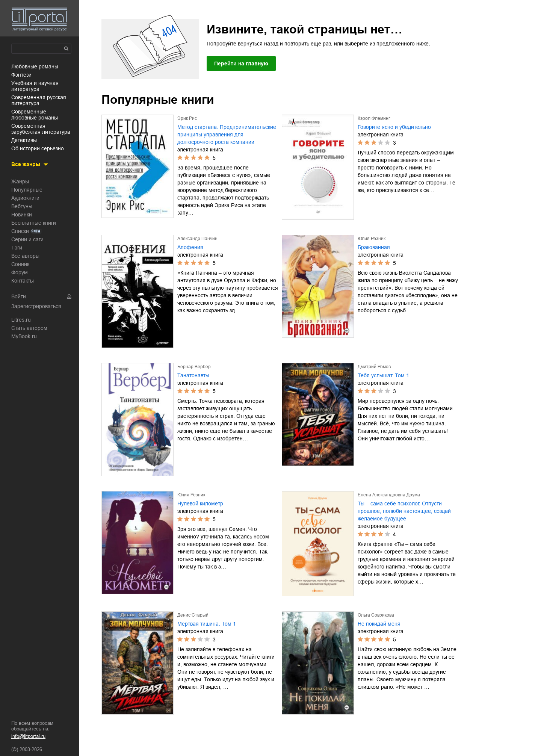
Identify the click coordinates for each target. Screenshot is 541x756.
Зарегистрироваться (36, 306)
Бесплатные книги (34, 223)
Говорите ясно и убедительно (394, 127)
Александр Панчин (197, 239)
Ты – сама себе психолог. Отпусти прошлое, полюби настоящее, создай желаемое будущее (404, 511)
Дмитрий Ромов (374, 367)
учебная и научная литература (35, 86)
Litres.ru (21, 320)
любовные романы (35, 67)
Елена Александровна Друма (389, 495)
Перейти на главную (241, 64)
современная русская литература (39, 100)
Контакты (23, 281)
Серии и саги (27, 239)
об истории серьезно (38, 148)
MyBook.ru (24, 336)
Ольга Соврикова (376, 615)
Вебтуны (22, 206)
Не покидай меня (379, 624)
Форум (20, 272)
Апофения (190, 247)
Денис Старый (193, 615)
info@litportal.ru (28, 736)
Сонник (20, 264)
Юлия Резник (372, 239)
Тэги (17, 248)
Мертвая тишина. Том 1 (207, 624)
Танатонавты (193, 375)
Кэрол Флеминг (374, 118)
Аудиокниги (25, 198)
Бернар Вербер (194, 367)
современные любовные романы (35, 115)
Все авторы (25, 256)
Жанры (20, 181)
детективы (24, 140)
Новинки (22, 215)
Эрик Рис (187, 118)
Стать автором (29, 328)
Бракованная (374, 247)
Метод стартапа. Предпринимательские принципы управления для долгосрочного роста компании (227, 135)
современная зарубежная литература (41, 129)
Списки (20, 231)
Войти (19, 296)
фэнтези (21, 75)
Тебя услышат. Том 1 (383, 375)
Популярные (27, 190)
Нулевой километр (200, 503)
